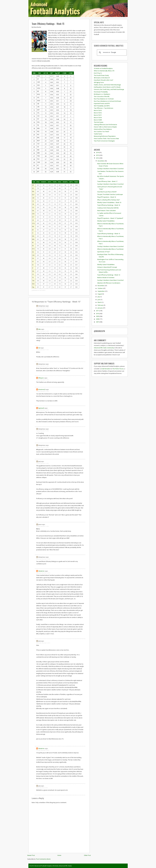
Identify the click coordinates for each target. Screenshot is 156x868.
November (101, 286)
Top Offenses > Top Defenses (104, 108)
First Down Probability (101, 92)
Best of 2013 (98, 110)
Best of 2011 (98, 115)
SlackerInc (41, 571)
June (99, 300)
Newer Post (31, 855)
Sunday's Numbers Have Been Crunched (110, 169)
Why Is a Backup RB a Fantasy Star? (109, 200)
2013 (98, 155)
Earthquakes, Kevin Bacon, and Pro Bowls (107, 87)
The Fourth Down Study (101, 75)
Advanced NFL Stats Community (104, 348)
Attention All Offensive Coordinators (109, 283)
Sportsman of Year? (104, 252)
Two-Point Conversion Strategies (104, 141)
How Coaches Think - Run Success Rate (106, 138)
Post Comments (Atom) (43, 859)
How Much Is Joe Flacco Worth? (107, 192)
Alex (40, 329)
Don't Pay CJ (98, 73)
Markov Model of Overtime (106, 278)
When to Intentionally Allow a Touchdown (110, 249)
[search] (111, 53)
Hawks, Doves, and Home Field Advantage (107, 85)
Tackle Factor (98, 134)
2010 (98, 314)
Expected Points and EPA (102, 103)
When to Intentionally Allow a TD (104, 71)
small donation (106, 369)
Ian (39, 348)
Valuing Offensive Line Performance (105, 125)
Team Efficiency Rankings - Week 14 (109, 275)
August (100, 294)
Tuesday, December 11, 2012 (43, 308)
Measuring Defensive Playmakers (105, 136)
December (101, 161)
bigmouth (41, 408)
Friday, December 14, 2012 (42, 788)
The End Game (99, 122)
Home (59, 855)
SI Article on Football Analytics (103, 68)
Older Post (87, 855)
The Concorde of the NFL (102, 96)
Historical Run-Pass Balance (103, 129)
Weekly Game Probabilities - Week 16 (109, 202)
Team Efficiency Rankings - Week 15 (48, 24)
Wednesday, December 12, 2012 (43, 559)
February (101, 305)
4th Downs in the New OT (102, 78)
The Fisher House (118, 369)
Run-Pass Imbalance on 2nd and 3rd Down (107, 101)
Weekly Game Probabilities (106, 221)
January (100, 308)
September (101, 291)
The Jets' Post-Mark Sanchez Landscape (110, 194)
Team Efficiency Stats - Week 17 (107, 181)
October (100, 288)
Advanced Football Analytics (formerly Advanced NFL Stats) (53, 866)
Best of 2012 (98, 113)
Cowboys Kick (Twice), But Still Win (108, 208)
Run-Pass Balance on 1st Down (104, 99)
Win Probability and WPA (102, 106)
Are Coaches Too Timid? (102, 132)
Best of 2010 (98, 118)
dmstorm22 (42, 389)
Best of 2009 (98, 120)
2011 (98, 311)
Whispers (41, 378)
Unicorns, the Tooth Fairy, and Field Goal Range (109, 89)
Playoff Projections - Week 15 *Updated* (110, 218)
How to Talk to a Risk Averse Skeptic (105, 127)
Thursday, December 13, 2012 (43, 750)
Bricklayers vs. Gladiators (102, 94)
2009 (98, 316)
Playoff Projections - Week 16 (107, 197)
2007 (98, 322)
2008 (98, 319)
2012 (98, 158)
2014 (98, 152)
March (100, 302)
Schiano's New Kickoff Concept (107, 267)
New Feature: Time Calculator (107, 210)
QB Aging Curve (99, 82)
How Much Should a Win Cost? (104, 80)
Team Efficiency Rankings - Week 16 (109, 205)
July (99, 297)
